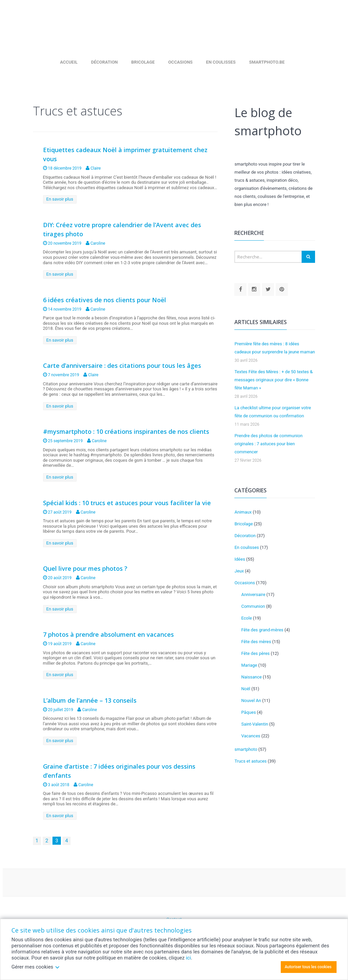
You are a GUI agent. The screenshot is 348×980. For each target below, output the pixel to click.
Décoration (105, 62)
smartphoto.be (267, 62)
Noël (246, 689)
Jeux (239, 571)
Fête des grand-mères (262, 630)
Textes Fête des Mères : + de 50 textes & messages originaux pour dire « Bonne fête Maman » (273, 380)
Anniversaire (253, 594)
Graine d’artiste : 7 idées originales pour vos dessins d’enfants (119, 771)
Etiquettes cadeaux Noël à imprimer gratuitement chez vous (125, 154)
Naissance (251, 677)
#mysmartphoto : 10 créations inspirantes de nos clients (126, 431)
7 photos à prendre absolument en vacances (108, 634)
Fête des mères (256, 642)
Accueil (69, 62)
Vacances (251, 736)
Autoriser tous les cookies (308, 967)
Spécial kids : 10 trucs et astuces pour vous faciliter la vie (127, 503)
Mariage (249, 665)
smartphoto (246, 749)
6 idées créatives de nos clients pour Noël (105, 300)
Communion (253, 606)
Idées (240, 559)
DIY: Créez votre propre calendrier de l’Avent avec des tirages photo (122, 229)
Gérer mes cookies (36, 967)
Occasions (180, 62)
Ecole (246, 618)
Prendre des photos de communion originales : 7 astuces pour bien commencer (268, 444)
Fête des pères (255, 653)
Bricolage (143, 62)
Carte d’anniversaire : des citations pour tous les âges (122, 365)
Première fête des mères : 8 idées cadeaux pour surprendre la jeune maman (275, 348)
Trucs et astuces (250, 761)
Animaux (243, 512)
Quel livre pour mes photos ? (85, 568)
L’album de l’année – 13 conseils (90, 700)
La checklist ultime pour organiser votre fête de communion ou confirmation (273, 412)
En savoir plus (60, 199)
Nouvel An (251, 701)
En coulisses (221, 62)
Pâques (248, 712)
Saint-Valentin (255, 724)
